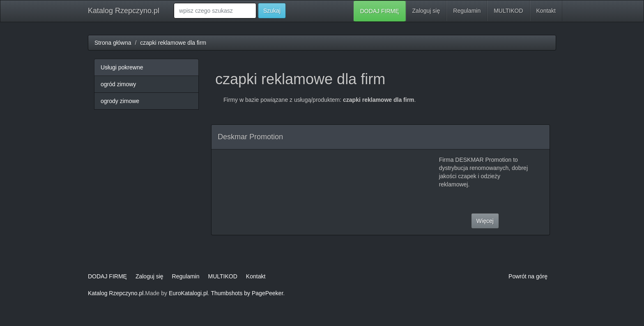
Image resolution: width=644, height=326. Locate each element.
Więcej (485, 221)
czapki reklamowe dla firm (173, 43)
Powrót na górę (528, 276)
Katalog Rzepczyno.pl (124, 11)
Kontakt (546, 11)
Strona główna (113, 43)
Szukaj (272, 11)
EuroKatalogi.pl (188, 293)
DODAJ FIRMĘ (380, 11)
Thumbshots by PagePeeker (247, 293)
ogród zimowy (118, 84)
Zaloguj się (426, 11)
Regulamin (467, 11)
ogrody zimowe (120, 101)
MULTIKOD (508, 11)
